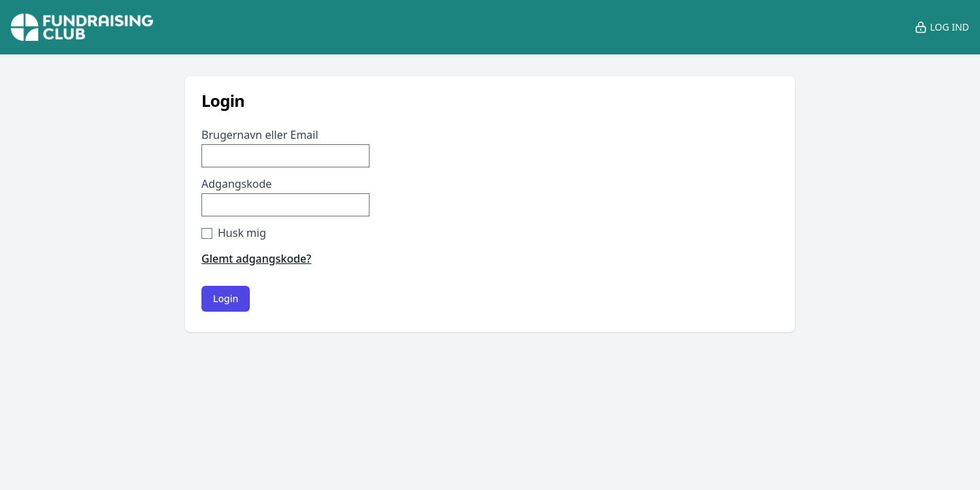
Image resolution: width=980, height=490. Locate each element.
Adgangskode (236, 184)
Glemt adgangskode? (256, 259)
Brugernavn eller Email (260, 135)
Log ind (942, 27)
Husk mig (242, 233)
